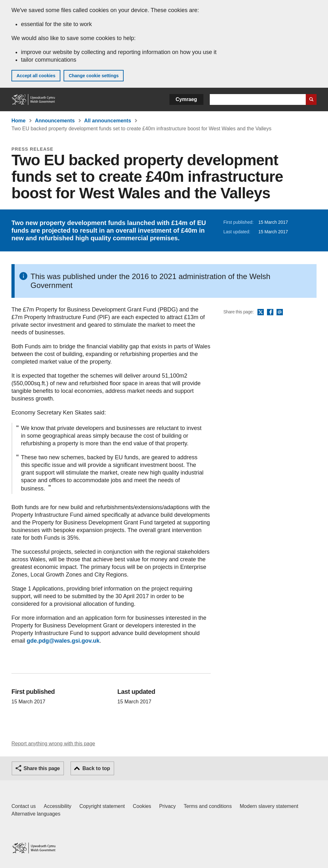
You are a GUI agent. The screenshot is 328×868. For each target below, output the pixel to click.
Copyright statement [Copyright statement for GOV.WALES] (102, 806)
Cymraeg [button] (186, 99)
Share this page (42, 768)
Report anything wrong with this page (53, 744)
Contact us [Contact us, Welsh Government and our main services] (24, 806)
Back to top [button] (96, 768)
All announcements (108, 121)
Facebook (270, 312)
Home (18, 121)
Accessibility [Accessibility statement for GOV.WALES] (57, 806)
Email (280, 312)
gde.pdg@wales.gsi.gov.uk (63, 641)
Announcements (55, 121)
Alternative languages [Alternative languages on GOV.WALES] (36, 814)
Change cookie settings (94, 76)
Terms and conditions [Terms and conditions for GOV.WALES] (208, 806)
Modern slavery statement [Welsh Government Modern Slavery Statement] (269, 806)
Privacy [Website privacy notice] (167, 806)
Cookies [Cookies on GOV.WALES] (142, 806)
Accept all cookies (36, 76)
